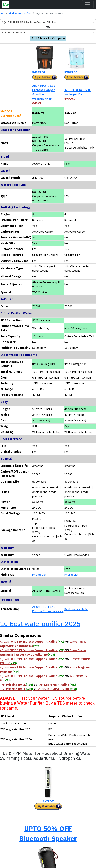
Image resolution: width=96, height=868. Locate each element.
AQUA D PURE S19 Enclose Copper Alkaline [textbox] (29, 22)
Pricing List (39, 575)
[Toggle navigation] (88, 4)
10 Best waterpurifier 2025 (40, 624)
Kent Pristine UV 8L (76, 609)
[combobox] (48, 22)
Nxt (2, 13)
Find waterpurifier (20, 13)
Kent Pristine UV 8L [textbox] (14, 32)
